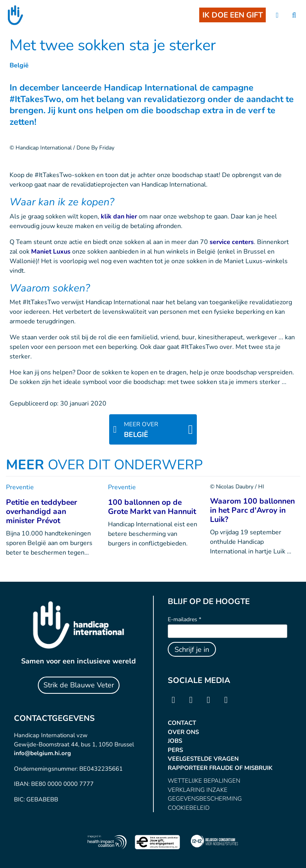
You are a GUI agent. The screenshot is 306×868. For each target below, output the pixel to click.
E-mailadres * (184, 619)
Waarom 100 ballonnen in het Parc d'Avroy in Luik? (252, 510)
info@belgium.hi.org (42, 753)
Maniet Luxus (51, 252)
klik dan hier (119, 217)
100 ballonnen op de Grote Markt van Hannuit (152, 507)
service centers (232, 242)
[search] (294, 15)
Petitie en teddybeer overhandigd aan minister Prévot (42, 512)
